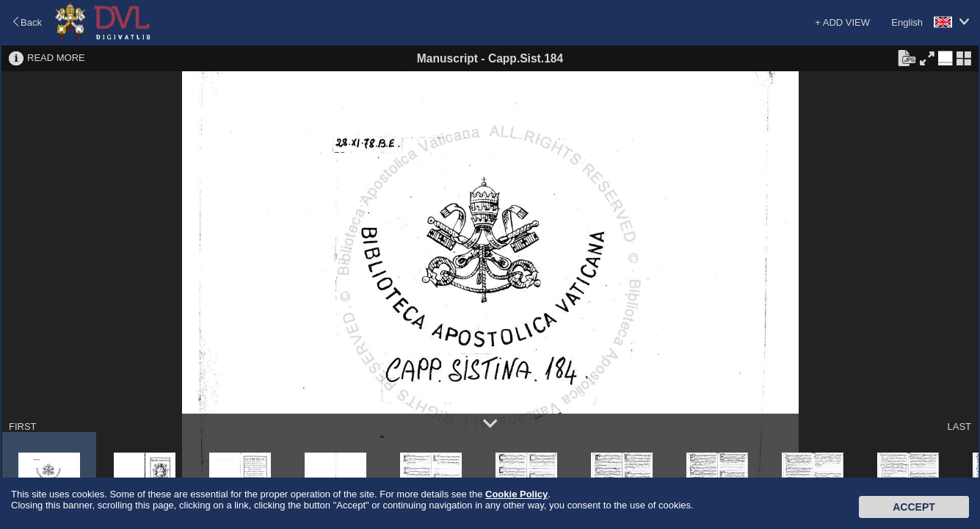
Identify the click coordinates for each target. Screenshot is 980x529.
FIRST (23, 427)
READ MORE (56, 58)
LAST (959, 427)
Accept (914, 507)
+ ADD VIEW (842, 22)
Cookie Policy (516, 494)
